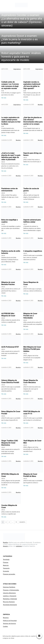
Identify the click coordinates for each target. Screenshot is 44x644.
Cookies (5, 626)
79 (16, 522)
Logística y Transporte (10, 596)
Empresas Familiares (9, 587)
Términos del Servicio (9, 624)
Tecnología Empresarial (10, 605)
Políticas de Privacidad (10, 621)
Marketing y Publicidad (10, 599)
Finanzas (6, 562)
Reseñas (40, 105)
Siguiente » (22, 522)
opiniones (19, 546)
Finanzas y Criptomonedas (11, 590)
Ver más (4, 98)
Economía (6, 571)
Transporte (6, 568)
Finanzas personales (9, 574)
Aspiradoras (17, 69)
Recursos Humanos (9, 602)
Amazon (5, 546)
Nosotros (6, 618)
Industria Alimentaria (9, 593)
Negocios (6, 565)
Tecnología (6, 559)
